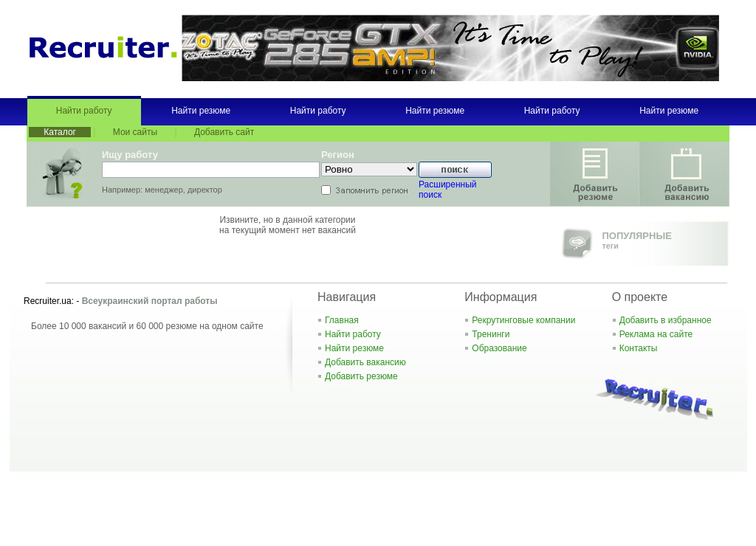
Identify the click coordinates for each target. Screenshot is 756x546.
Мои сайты (135, 132)
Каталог (60, 132)
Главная (342, 320)
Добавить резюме (361, 376)
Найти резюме (201, 111)
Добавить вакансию (365, 362)
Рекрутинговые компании (523, 320)
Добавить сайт (224, 132)
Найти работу (84, 111)
